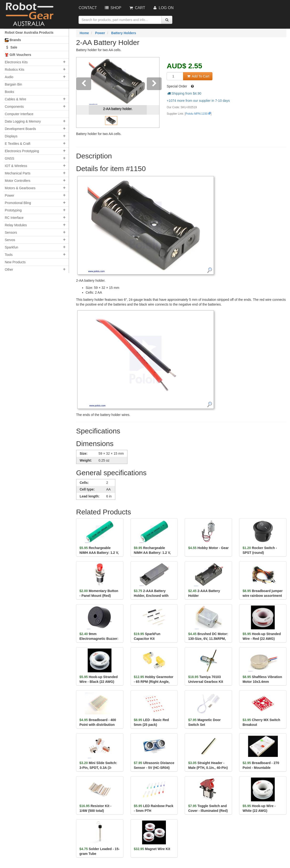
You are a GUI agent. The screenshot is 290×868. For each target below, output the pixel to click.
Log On (163, 8)
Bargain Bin (13, 84)
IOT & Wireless (16, 166)
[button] (83, 92)
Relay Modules (16, 225)
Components (14, 107)
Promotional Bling (18, 203)
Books (9, 92)
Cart (137, 8)
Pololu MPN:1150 (197, 114)
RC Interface (14, 218)
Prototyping (13, 210)
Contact (88, 8)
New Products (15, 262)
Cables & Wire (15, 99)
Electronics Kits (16, 62)
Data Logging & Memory (23, 121)
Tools (9, 255)
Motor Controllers (18, 181)
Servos (10, 240)
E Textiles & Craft (18, 144)
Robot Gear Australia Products (29, 32)
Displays (11, 136)
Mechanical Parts (18, 173)
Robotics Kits (15, 70)
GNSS (10, 158)
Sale (11, 47)
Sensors (11, 232)
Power (10, 195)
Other (9, 270)
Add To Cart (198, 76)
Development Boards (20, 129)
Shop (113, 8)
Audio (9, 77)
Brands (13, 40)
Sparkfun (11, 247)
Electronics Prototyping (22, 151)
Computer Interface (19, 114)
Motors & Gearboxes (20, 188)
